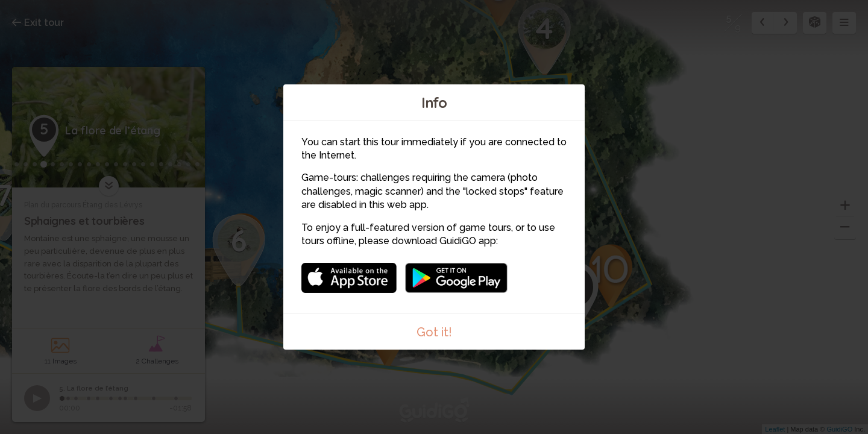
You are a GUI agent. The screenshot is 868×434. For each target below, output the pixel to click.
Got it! (434, 332)
